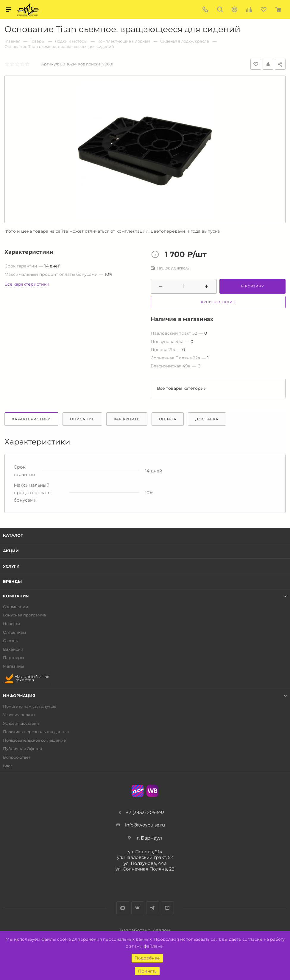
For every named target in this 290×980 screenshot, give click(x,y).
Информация (19, 696)
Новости (11, 624)
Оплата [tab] (168, 419)
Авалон (161, 930)
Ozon (138, 791)
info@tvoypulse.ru (145, 825)
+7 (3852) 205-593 (145, 812)
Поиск (220, 9)
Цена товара (157, 255)
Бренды (12, 581)
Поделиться (280, 64)
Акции (11, 551)
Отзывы (11, 641)
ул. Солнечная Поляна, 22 (145, 869)
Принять (147, 971)
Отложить (256, 64)
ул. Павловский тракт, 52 (145, 857)
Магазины (13, 666)
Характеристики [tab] (31, 419)
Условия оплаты (19, 715)
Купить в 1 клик (218, 302)
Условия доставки (21, 723)
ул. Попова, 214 (145, 852)
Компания (16, 596)
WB (152, 791)
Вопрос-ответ (17, 757)
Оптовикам (14, 632)
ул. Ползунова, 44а (145, 863)
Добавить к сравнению (268, 64)
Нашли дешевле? (173, 268)
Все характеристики (27, 284)
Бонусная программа (25, 615)
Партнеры (13, 658)
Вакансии (13, 649)
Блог (8, 766)
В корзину (252, 286)
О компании (15, 607)
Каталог (13, 535)
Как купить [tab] (127, 419)
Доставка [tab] (207, 419)
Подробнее (147, 958)
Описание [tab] (82, 419)
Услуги (11, 566)
